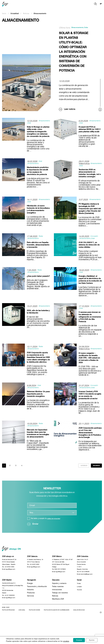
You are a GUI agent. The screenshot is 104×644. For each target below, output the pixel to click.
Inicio (4, 13)
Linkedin (80, 604)
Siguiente (95, 478)
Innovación (95, 242)
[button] (94, 4)
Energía (30, 601)
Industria (30, 607)
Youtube (80, 607)
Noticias (26, 13)
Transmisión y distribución (37, 604)
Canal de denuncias (13, 634)
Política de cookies (41, 632)
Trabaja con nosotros (60, 610)
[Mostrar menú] (101, 4)
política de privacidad (56, 531)
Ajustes (91, 639)
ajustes (8, 641)
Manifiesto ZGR (58, 617)
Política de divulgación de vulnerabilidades (68, 632)
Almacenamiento (79, 28)
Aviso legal (26, 632)
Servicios (31, 613)
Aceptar (76, 639)
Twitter (79, 601)
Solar (62, 30)
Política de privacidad (10, 632)
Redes (41, 242)
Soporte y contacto (59, 601)
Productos (31, 610)
